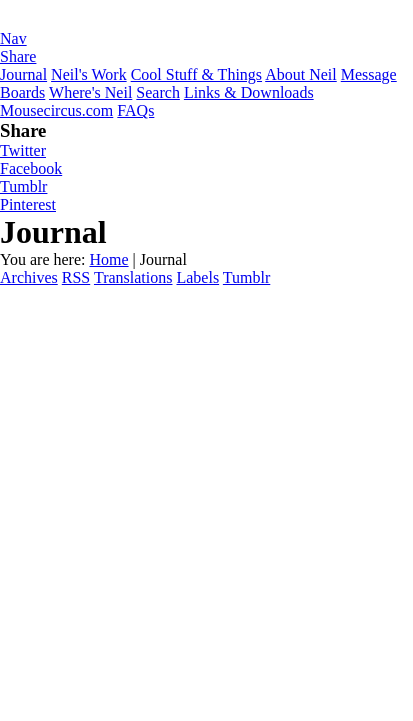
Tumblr (23, 186)
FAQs (135, 110)
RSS (76, 277)
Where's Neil (90, 92)
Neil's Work (89, 74)
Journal (23, 74)
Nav (13, 38)
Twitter (23, 150)
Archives (29, 277)
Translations (133, 277)
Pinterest (28, 204)
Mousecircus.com (56, 110)
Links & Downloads (249, 92)
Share (18, 56)
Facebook (31, 168)
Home (108, 259)
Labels (197, 277)
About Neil (301, 74)
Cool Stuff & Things (196, 74)
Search (158, 92)
